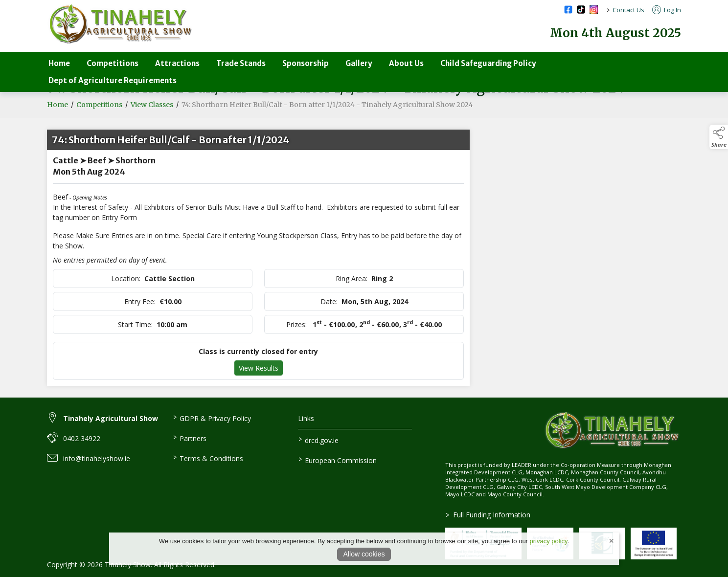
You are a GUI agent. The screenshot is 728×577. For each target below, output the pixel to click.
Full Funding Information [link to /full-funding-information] (488, 515)
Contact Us (628, 10)
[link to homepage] (120, 24)
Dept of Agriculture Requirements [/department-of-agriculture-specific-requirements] (113, 80)
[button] (719, 137)
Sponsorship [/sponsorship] (306, 63)
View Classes (152, 106)
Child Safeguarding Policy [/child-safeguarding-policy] (488, 63)
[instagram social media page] (594, 10)
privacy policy (549, 541)
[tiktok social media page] (581, 10)
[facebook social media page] (568, 10)
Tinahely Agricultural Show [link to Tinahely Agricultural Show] (111, 418)
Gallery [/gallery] (359, 63)
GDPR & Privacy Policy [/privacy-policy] (212, 418)
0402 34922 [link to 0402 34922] (82, 438)
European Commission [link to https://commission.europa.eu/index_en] (338, 460)
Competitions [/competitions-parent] (113, 63)
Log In (667, 10)
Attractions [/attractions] (177, 63)
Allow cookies (364, 554)
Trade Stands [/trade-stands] (241, 63)
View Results (259, 369)
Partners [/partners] (189, 438)
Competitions (99, 106)
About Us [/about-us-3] (406, 63)
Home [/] (59, 63)
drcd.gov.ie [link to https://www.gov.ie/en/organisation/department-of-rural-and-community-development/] (318, 440)
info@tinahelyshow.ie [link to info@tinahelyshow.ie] (97, 458)
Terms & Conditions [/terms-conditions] (208, 458)
